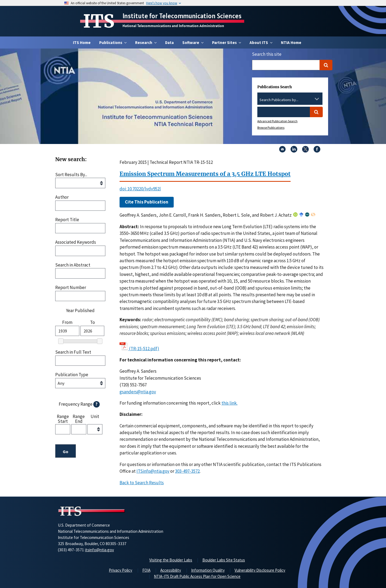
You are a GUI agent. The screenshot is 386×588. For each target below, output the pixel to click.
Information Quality (208, 570)
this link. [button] (229, 403)
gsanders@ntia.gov (138, 392)
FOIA (146, 570)
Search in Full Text (73, 352)
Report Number (71, 288)
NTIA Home (291, 42)
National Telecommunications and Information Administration (173, 26)
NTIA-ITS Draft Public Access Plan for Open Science (197, 576)
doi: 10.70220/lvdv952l (140, 189)
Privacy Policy (120, 570)
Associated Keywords (76, 242)
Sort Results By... (71, 175)
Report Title (67, 220)
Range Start (63, 419)
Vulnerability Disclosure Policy (260, 570)
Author (62, 197)
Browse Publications (271, 127)
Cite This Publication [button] (147, 202)
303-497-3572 (187, 471)
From (67, 322)
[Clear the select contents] (310, 99)
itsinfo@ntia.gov (99, 550)
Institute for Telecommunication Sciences (182, 16)
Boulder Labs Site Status (224, 560)
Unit (95, 417)
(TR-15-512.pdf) (144, 349)
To (92, 322)
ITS (99, 21)
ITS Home (82, 42)
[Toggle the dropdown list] (317, 99)
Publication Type (72, 375)
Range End (79, 419)
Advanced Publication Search (277, 121)
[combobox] (290, 100)
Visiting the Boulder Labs (171, 560)
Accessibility (171, 570)
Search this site (267, 54)
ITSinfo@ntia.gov (153, 471)
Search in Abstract (73, 265)
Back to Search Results (142, 483)
